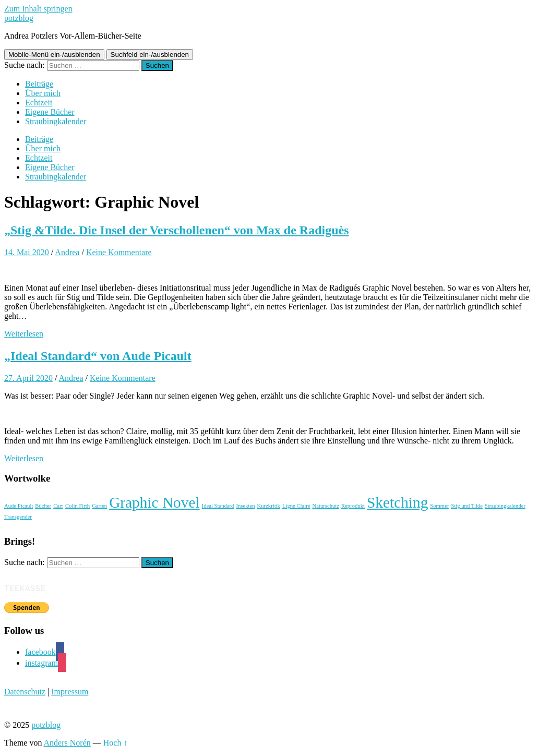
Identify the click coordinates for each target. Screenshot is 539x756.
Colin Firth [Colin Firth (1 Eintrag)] (77, 506)
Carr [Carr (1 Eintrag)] (58, 506)
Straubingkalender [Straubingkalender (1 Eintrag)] (505, 506)
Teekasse (25, 588)
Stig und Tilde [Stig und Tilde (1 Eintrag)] (466, 506)
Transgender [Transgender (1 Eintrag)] (18, 517)
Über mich (43, 93)
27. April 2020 (28, 378)
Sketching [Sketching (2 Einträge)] (397, 502)
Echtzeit (39, 103)
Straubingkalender (56, 121)
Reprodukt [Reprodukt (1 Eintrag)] (353, 506)
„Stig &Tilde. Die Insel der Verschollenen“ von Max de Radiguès (177, 230)
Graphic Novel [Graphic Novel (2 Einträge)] (154, 502)
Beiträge (39, 84)
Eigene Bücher (50, 112)
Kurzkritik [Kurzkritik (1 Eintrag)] (269, 506)
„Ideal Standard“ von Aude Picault (98, 356)
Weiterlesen (24, 334)
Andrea (67, 252)
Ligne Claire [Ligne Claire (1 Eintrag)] (296, 506)
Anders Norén (67, 743)
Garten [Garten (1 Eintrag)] (99, 506)
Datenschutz (25, 692)
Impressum (70, 692)
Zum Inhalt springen (38, 9)
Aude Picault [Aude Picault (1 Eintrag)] (19, 506)
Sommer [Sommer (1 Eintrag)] (439, 506)
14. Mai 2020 (27, 252)
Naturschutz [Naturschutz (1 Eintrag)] (326, 506)
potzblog (19, 18)
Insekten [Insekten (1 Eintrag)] (245, 506)
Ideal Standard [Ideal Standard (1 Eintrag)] (218, 506)
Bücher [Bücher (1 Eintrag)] (43, 506)
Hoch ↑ (116, 743)
